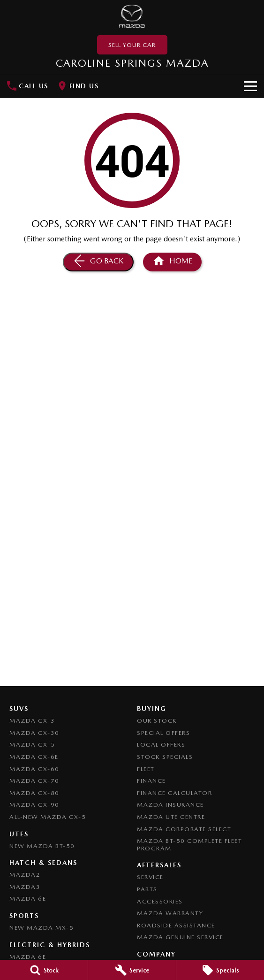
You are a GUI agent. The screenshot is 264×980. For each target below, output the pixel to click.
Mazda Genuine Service (180, 937)
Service (150, 877)
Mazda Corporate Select (184, 829)
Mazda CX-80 (34, 793)
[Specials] (220, 970)
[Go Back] (98, 262)
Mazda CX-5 (32, 745)
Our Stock (157, 721)
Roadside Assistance (176, 925)
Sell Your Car (132, 45)
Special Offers (163, 733)
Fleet (146, 769)
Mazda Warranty (170, 913)
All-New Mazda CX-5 (48, 817)
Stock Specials (165, 757)
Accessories (160, 901)
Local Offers (161, 745)
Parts (147, 889)
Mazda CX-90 (34, 805)
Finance (151, 781)
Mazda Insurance (170, 805)
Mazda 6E (28, 899)
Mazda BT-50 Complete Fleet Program (189, 845)
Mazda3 (25, 887)
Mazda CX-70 (34, 781)
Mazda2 (25, 875)
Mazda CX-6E (34, 757)
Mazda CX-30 (34, 733)
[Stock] (44, 970)
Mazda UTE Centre (171, 817)
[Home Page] (132, 16)
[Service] (132, 970)
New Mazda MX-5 (41, 928)
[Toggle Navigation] (250, 86)
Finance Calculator (174, 793)
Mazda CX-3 (32, 721)
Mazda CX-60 (34, 769)
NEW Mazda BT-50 (42, 846)
